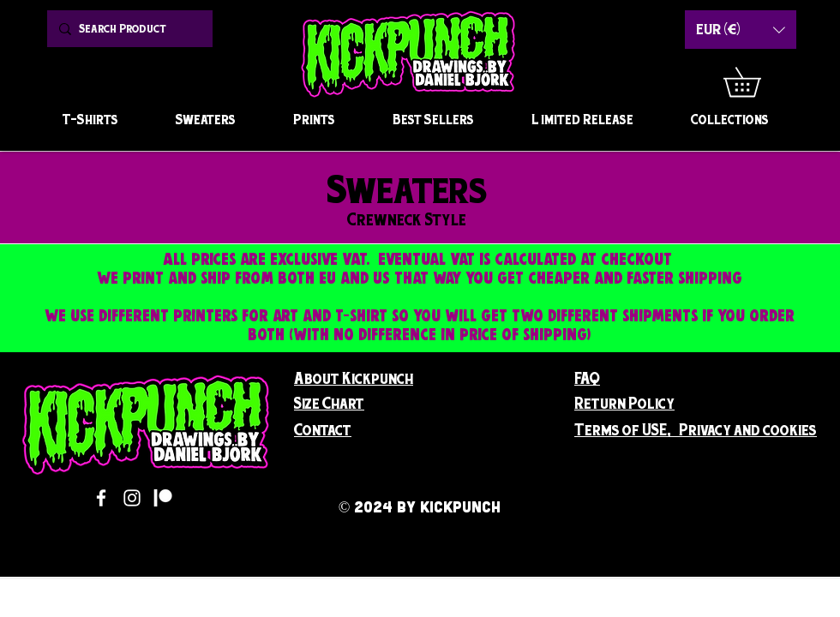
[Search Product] (128, 29)
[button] (756, 82)
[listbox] (741, 30)
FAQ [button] (587, 378)
